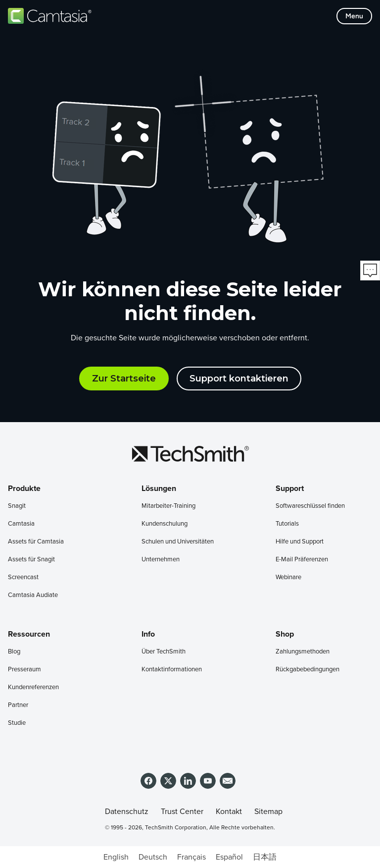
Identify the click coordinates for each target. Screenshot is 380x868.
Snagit (17, 506)
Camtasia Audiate (33, 595)
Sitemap (268, 812)
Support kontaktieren (239, 379)
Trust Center (182, 812)
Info (148, 634)
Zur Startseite (124, 379)
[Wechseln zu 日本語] (265, 857)
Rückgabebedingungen (308, 670)
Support (290, 488)
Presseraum (24, 670)
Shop (285, 634)
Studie (17, 723)
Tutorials (287, 524)
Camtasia (21, 524)
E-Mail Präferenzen (302, 560)
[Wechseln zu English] (116, 857)
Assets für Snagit (31, 560)
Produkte (24, 488)
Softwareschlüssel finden (310, 506)
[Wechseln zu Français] (191, 857)
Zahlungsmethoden (303, 652)
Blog (14, 652)
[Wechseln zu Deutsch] (153, 857)
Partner (18, 705)
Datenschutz (127, 812)
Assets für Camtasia (36, 542)
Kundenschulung (165, 524)
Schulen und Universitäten (178, 542)
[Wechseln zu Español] (229, 857)
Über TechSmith (164, 652)
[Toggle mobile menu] (354, 16)
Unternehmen (161, 560)
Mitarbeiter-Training (168, 506)
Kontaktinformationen (172, 670)
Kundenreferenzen (33, 687)
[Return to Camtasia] (50, 16)
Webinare (288, 577)
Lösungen (159, 488)
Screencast (23, 577)
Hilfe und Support (300, 542)
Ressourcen (29, 634)
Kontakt (229, 812)
